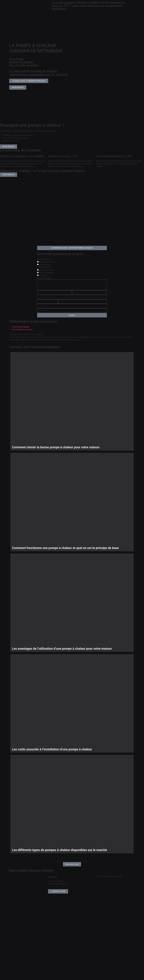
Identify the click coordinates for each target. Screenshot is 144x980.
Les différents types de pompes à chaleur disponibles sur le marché (59, 850)
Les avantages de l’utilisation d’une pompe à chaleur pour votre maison (62, 649)
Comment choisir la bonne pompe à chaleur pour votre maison (56, 447)
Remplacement (45, 265)
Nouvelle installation (47, 262)
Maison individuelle (47, 270)
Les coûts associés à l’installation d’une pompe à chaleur (52, 749)
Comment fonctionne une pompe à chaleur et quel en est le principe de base (65, 548)
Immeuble (43, 275)
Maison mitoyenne (46, 273)
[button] (72, 856)
